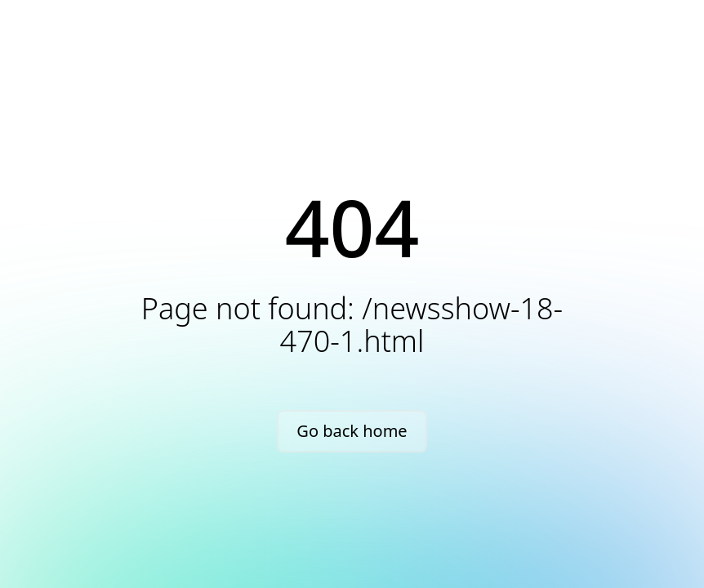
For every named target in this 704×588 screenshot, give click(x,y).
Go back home (352, 431)
